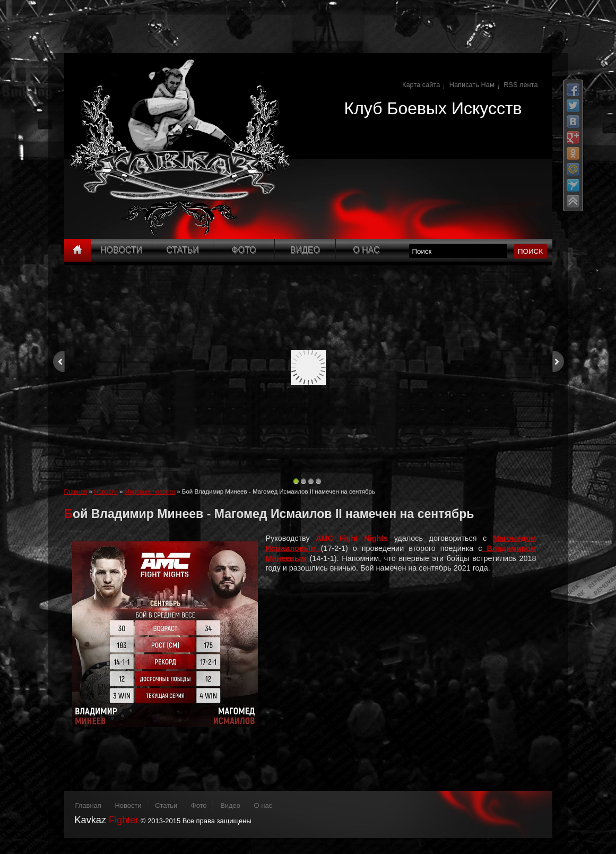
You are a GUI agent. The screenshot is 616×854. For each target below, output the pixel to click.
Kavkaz (107, 820)
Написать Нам (472, 85)
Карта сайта (421, 85)
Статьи (182, 250)
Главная (76, 491)
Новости (121, 250)
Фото (244, 250)
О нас (263, 805)
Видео (305, 250)
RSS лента (520, 85)
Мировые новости (150, 491)
